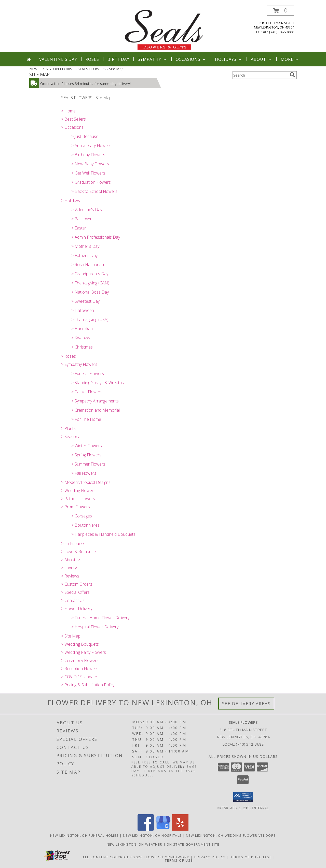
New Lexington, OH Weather (135, 844)
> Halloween (83, 310)
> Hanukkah (82, 329)
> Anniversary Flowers (91, 146)
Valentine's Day (58, 59)
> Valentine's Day (87, 210)
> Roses (69, 356)
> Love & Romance (78, 552)
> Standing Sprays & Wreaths (98, 383)
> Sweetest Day (85, 301)
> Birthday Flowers (88, 155)
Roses (92, 59)
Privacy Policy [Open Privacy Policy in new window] (210, 857)
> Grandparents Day (90, 274)
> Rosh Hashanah (88, 265)
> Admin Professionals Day (96, 237)
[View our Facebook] (146, 829)
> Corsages (82, 516)
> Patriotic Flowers (78, 499)
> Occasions (72, 127)
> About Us (71, 560)
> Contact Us (73, 600)
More (290, 59)
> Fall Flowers (84, 473)
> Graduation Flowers (91, 182)
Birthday (118, 59)
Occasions (191, 59)
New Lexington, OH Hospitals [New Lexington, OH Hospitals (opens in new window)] (152, 835)
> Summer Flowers (88, 464)
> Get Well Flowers (88, 173)
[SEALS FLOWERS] (164, 29)
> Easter (79, 228)
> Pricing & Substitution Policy (88, 685)
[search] (292, 75)
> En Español (73, 543)
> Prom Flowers (76, 507)
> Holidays (71, 200)
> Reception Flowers (80, 669)
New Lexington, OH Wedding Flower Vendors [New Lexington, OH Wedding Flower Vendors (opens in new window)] (231, 835)
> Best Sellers (73, 119)
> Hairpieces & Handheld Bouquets (103, 534)
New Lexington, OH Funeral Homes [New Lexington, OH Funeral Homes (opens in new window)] (84, 835)
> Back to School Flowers (94, 191)
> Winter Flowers (87, 446)
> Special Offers (75, 592)
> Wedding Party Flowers (84, 652)
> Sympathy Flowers (79, 364)
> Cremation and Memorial (96, 410)
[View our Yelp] (180, 829)
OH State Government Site (193, 844)
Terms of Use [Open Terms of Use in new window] (179, 860)
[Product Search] (260, 75)
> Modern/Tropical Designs (86, 482)
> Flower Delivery (77, 609)
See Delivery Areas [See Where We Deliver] (246, 704)
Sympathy (152, 59)
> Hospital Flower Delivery (95, 627)
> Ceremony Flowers (80, 660)
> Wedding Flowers (78, 490)
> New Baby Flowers (90, 164)
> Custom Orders (77, 584)
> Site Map (71, 636)
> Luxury (69, 568)
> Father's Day (84, 255)
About (262, 59)
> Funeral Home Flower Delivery (100, 618)
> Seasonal (71, 437)
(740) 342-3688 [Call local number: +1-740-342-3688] (282, 32)
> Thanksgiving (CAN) (90, 283)
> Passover (81, 219)
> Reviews (70, 576)
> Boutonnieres (85, 525)
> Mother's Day (85, 246)
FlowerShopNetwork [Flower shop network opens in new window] (167, 857)
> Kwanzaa (81, 338)
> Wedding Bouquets (80, 644)
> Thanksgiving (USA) (90, 320)
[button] (280, 11)
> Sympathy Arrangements (95, 401)
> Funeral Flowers (88, 373)
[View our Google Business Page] (163, 829)
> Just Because (85, 136)
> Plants (68, 428)
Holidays (229, 59)
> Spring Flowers (86, 455)
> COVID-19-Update (79, 677)
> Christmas (82, 347)
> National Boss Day (90, 292)
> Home (68, 111)
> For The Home (86, 419)
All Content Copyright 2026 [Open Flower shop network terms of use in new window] (113, 857)
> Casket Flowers (87, 392)
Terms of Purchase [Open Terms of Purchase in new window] (251, 857)
